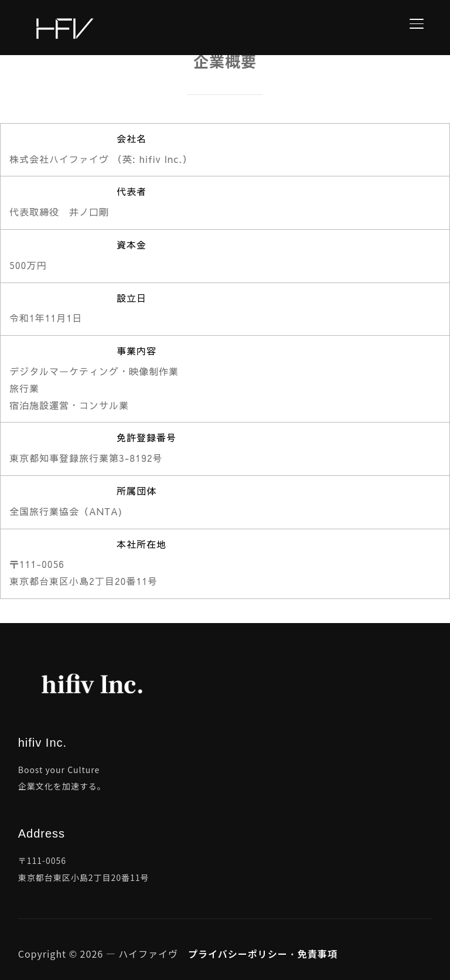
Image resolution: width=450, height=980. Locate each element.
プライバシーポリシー (238, 954)
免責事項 (318, 954)
